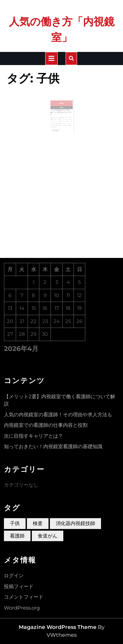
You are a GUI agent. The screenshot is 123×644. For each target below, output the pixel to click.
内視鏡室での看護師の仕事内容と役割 (46, 425)
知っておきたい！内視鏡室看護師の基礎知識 (53, 446)
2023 (61, 111)
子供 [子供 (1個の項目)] (15, 523)
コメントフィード (24, 597)
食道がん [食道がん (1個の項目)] (48, 536)
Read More (58, 130)
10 (62, 108)
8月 (61, 108)
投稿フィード (19, 586)
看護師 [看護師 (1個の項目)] (17, 536)
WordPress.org (22, 608)
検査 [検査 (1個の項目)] (38, 523)
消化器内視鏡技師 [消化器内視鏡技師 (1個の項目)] (75, 523)
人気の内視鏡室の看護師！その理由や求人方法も (61, 115)
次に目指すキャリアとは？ (33, 436)
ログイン (14, 575)
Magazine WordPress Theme (58, 627)
